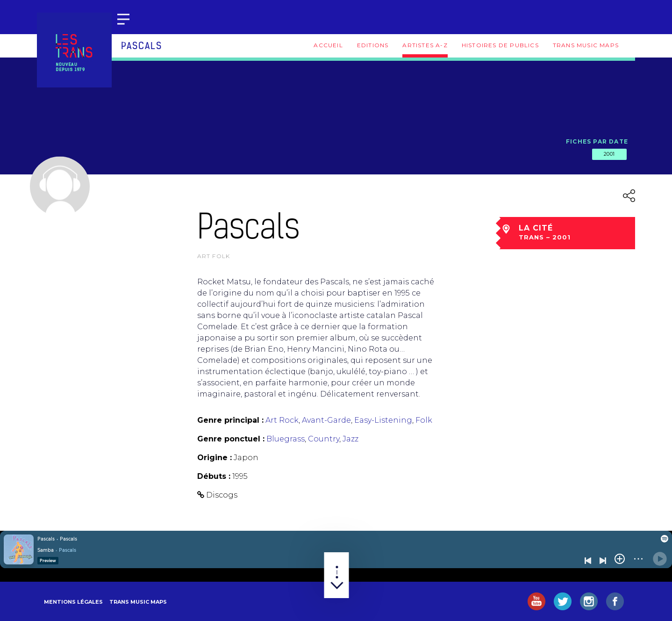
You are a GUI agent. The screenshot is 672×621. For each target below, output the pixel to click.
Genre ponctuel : (231, 439)
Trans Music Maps (586, 45)
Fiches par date (597, 141)
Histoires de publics (500, 45)
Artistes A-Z (425, 45)
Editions (373, 45)
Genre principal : (230, 420)
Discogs (222, 495)
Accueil (328, 45)
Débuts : (214, 476)
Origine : (214, 458)
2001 (609, 154)
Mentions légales (73, 602)
